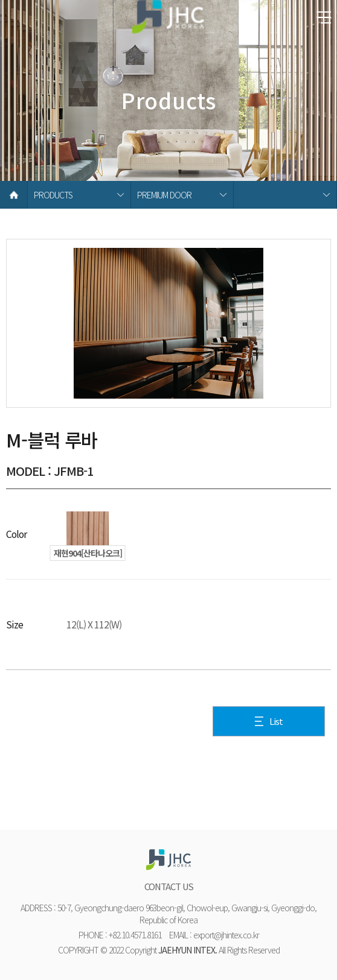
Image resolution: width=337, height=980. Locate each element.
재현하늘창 (168, 21)
